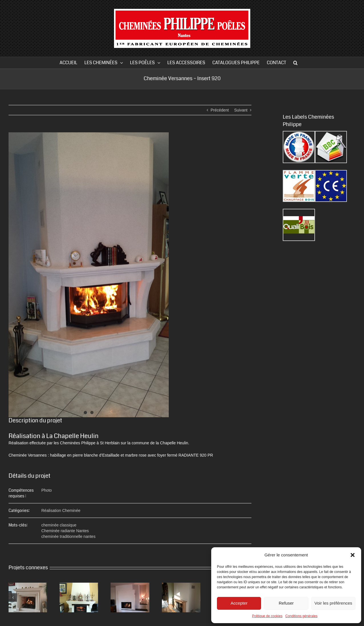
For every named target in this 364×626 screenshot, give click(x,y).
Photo (47, 490)
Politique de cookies (267, 616)
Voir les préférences (333, 603)
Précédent (220, 110)
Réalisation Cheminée (61, 510)
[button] (353, 555)
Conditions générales (301, 616)
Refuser (286, 603)
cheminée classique (59, 525)
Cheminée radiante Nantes (65, 531)
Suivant (241, 110)
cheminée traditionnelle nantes (68, 536)
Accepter (239, 603)
